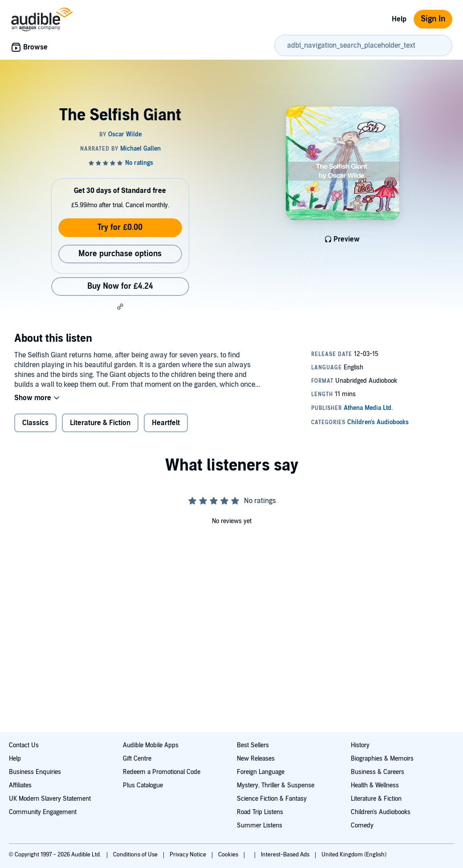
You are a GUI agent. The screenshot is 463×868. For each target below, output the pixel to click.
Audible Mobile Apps (151, 745)
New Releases (256, 759)
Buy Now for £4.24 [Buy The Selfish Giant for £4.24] (120, 286)
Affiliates (20, 785)
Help (399, 19)
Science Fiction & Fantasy (272, 799)
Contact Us (24, 745)
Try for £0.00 (120, 227)
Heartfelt (166, 423)
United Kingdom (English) (354, 855)
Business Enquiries (35, 772)
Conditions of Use (136, 855)
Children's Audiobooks (381, 812)
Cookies (229, 855)
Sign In (433, 19)
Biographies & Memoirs (382, 759)
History (360, 745)
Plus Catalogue (143, 785)
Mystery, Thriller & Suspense (276, 785)
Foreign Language (261, 772)
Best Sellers (253, 745)
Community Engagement (43, 812)
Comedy (362, 825)
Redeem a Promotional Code (162, 772)
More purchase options (120, 254)
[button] (120, 307)
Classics (35, 423)
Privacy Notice (189, 855)
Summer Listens (260, 825)
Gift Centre (137, 759)
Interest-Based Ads (286, 855)
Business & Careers (378, 772)
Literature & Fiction (100, 423)
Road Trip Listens (260, 812)
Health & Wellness (375, 785)
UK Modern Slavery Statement (50, 799)
